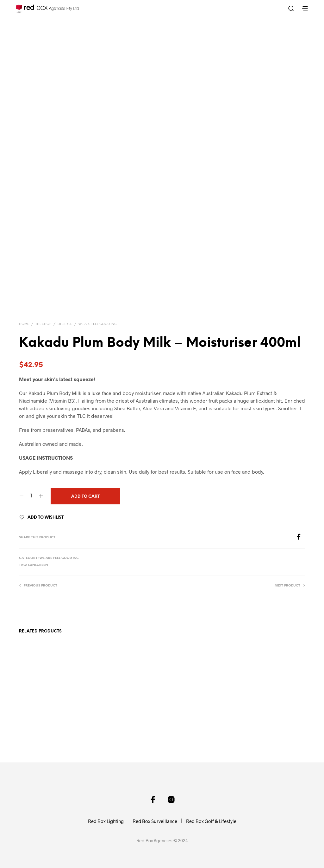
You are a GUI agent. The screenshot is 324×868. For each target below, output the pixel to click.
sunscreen (38, 565)
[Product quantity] (31, 496)
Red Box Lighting (106, 821)
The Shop (43, 324)
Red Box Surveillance (155, 821)
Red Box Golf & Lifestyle (211, 821)
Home (24, 324)
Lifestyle (65, 324)
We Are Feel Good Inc (98, 324)
